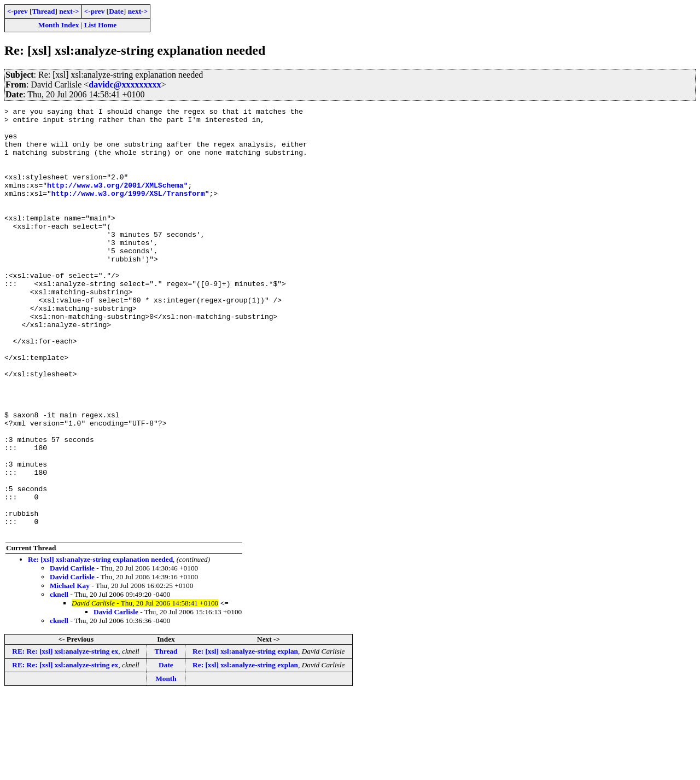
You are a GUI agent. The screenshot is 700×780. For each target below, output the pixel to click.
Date (116, 11)
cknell (59, 680)
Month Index (59, 25)
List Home (101, 25)
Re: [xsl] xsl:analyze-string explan (245, 737)
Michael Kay (70, 671)
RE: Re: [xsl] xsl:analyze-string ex (65, 737)
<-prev (17, 11)
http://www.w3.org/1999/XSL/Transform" (130, 211)
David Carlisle (72, 653)
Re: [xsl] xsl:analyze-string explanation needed (100, 645)
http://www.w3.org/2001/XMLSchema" (117, 201)
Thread (43, 11)
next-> (69, 11)
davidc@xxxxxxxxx (125, 85)
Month (166, 764)
